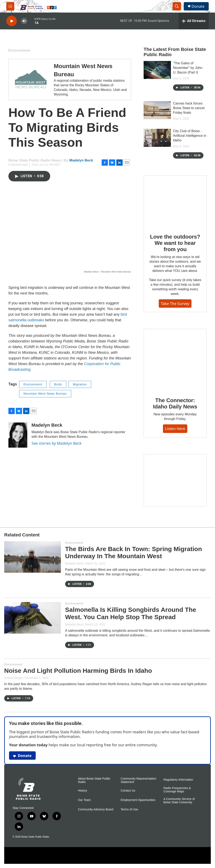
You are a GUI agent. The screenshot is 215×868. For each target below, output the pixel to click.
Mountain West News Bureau (45, 394)
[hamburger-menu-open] (10, 6)
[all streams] (194, 21)
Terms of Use (129, 809)
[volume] (24, 21)
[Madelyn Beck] (18, 435)
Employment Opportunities (138, 800)
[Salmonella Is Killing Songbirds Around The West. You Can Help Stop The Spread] (33, 618)
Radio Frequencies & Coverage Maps (177, 790)
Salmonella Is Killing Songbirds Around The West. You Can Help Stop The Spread (131, 613)
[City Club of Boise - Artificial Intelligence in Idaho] (157, 138)
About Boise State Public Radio (94, 780)
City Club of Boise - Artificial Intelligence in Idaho (190, 136)
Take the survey (175, 304)
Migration (80, 384)
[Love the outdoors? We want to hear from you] (175, 201)
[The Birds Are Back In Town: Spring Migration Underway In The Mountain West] (33, 557)
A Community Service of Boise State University (179, 801)
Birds (58, 384)
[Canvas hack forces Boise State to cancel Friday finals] (157, 110)
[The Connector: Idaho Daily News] (175, 360)
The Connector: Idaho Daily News (175, 403)
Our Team (84, 800)
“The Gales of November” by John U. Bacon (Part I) (188, 68)
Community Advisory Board (96, 809)
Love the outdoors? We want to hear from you (175, 243)
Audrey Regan (14, 678)
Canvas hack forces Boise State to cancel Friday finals (189, 108)
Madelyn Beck (81, 160)
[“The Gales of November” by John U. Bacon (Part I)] (157, 70)
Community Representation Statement (139, 780)
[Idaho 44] (175, 480)
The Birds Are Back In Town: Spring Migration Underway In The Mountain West (134, 553)
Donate (198, 6)
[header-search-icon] (177, 6)
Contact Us (128, 791)
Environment (19, 50)
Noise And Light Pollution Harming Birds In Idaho (78, 671)
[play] (12, 21)
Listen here (175, 429)
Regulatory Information (178, 780)
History (83, 791)
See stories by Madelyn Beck (56, 443)
